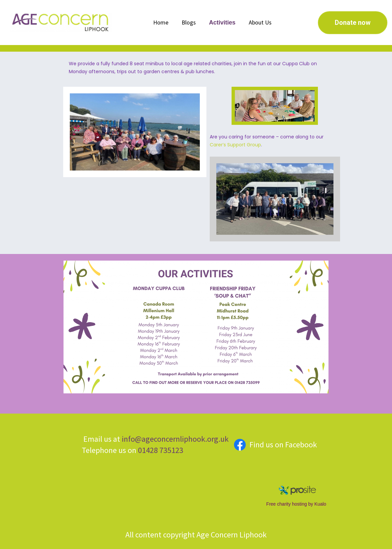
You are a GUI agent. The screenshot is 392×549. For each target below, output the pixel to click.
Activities (222, 23)
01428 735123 (160, 450)
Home (161, 22)
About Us (260, 22)
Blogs (189, 22)
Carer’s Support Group (235, 145)
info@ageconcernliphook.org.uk (175, 439)
